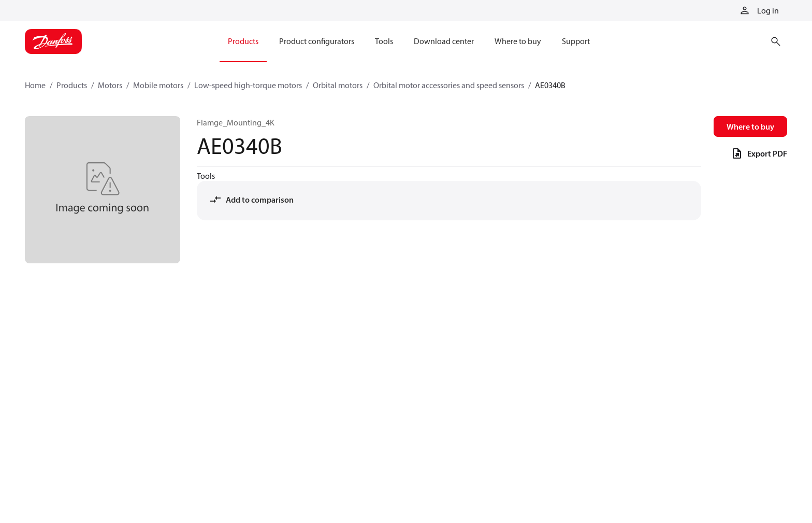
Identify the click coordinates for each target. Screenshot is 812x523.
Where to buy (750, 126)
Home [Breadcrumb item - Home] (35, 85)
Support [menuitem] (576, 41)
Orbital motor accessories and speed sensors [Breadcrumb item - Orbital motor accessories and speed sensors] (449, 85)
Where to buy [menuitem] (518, 41)
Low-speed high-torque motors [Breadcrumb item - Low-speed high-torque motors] (248, 85)
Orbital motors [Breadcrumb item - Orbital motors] (338, 85)
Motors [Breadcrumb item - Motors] (110, 85)
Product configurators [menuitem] (317, 41)
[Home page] (53, 41)
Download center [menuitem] (444, 41)
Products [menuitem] (243, 41)
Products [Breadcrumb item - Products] (72, 85)
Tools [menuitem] (384, 41)
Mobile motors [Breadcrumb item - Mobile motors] (158, 85)
